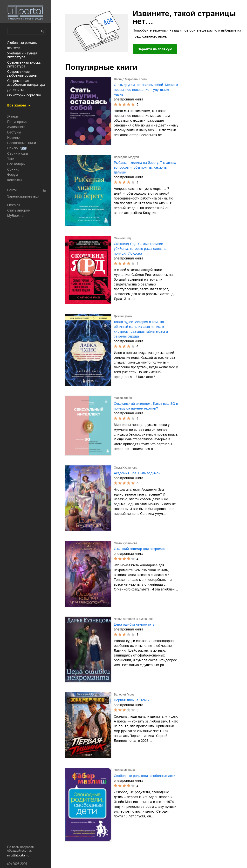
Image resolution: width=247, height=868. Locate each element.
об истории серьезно (24, 95)
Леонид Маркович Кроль (130, 79)
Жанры (13, 116)
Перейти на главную (155, 49)
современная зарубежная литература (26, 83)
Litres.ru (14, 205)
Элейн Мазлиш (124, 770)
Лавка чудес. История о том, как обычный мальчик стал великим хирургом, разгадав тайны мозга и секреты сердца (141, 329)
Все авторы (16, 164)
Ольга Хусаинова (126, 468)
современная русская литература (25, 64)
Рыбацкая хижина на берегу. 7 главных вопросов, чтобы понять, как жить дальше (145, 167)
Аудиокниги (16, 127)
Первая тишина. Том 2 (132, 700)
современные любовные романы (22, 73)
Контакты (14, 180)
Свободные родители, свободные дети (145, 776)
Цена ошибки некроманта (134, 624)
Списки (13, 148)
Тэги (11, 159)
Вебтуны (14, 132)
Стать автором (19, 210)
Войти (12, 190)
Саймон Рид (122, 238)
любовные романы (22, 43)
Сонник (13, 169)
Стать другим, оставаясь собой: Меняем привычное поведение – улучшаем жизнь (146, 90)
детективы (15, 90)
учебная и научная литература (22, 55)
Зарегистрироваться (23, 196)
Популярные (17, 122)
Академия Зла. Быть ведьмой (137, 473)
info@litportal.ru (18, 855)
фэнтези (14, 48)
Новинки (14, 138)
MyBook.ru (15, 216)
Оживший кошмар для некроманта (141, 549)
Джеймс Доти (123, 316)
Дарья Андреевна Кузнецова (134, 619)
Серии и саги (18, 153)
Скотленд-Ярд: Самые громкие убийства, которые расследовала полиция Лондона (140, 249)
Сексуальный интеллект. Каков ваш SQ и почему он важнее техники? (146, 406)
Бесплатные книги (22, 143)
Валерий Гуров (124, 695)
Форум (13, 175)
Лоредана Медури (126, 157)
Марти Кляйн (123, 398)
